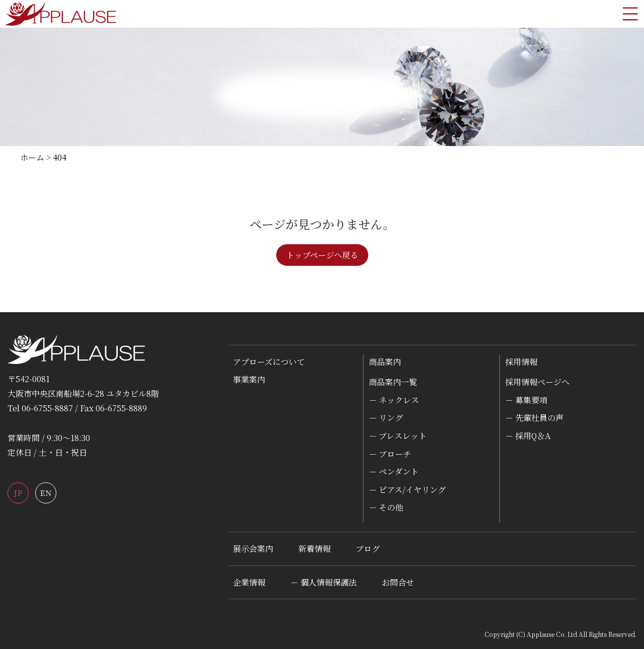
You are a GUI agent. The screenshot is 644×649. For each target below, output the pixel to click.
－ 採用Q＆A (528, 436)
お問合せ (398, 582)
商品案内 (385, 362)
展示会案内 (253, 549)
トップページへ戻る (322, 255)
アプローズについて (269, 362)
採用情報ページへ (537, 382)
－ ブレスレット (398, 436)
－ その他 (386, 507)
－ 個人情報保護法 (324, 582)
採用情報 (521, 362)
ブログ (368, 549)
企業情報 (249, 582)
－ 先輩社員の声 (534, 418)
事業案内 (249, 379)
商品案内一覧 (393, 382)
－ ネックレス (394, 400)
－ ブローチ (390, 454)
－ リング (386, 418)
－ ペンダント (394, 472)
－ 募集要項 (526, 400)
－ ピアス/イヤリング (407, 490)
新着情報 (314, 549)
